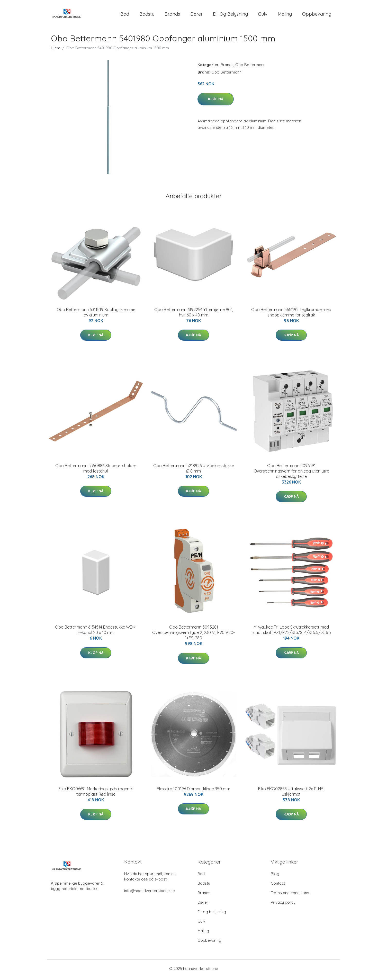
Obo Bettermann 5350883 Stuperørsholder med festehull (96, 471)
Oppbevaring (317, 15)
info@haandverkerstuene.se (150, 893)
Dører (196, 15)
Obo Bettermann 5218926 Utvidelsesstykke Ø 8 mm (194, 471)
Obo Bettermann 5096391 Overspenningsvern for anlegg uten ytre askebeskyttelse (291, 474)
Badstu (147, 15)
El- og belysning (230, 15)
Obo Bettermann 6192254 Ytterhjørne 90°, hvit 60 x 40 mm (193, 315)
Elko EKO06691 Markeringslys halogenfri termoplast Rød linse (96, 794)
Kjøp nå (216, 102)
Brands (172, 15)
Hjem (56, 51)
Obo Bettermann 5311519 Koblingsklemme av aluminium (96, 315)
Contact (278, 886)
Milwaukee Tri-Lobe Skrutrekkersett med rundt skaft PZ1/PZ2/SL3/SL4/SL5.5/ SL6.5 (291, 633)
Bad (125, 15)
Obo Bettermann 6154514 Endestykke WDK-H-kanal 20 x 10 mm (96, 633)
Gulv (263, 15)
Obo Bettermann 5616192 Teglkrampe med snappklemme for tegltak (291, 315)
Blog (275, 876)
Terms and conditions (290, 895)
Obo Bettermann (250, 67)
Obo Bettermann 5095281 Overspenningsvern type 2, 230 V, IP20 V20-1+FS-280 (193, 635)
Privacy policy (283, 905)
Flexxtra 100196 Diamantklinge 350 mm (193, 791)
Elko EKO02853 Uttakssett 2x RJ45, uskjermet (291, 794)
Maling (285, 15)
